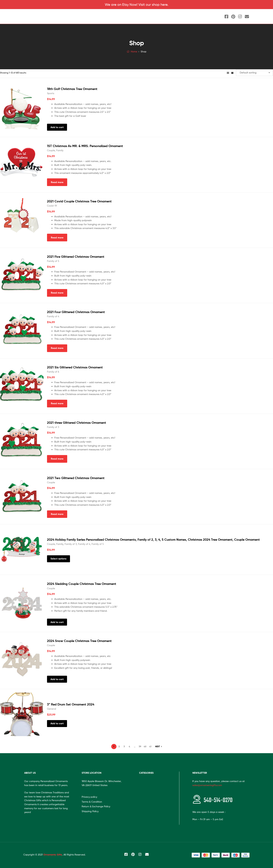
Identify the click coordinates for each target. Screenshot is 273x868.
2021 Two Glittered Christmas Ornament (76, 478)
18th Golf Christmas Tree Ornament (72, 89)
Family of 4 (53, 316)
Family (60, 150)
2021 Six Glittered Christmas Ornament (75, 367)
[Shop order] (254, 73)
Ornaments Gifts (53, 855)
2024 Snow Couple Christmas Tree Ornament (79, 641)
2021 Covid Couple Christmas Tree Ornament (79, 201)
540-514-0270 (218, 800)
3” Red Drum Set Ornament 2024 (71, 704)
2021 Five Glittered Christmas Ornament (76, 257)
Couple (51, 150)
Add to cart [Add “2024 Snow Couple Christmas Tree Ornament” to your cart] (57, 679)
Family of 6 (53, 372)
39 (140, 746)
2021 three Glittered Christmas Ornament (77, 423)
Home (134, 51)
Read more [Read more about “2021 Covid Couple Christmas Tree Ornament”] (57, 238)
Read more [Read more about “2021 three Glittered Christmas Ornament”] (57, 459)
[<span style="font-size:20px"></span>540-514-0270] (197, 799)
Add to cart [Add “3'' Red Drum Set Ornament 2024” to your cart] (57, 723)
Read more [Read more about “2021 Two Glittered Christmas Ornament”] (57, 514)
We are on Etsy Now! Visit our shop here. (137, 5)
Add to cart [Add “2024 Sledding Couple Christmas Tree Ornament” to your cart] (57, 622)
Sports (51, 93)
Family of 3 (53, 427)
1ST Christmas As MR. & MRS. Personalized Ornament (85, 146)
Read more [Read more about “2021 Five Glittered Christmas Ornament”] (57, 293)
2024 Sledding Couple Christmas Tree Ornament (82, 584)
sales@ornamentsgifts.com (207, 785)
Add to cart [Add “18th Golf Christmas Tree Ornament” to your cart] (57, 127)
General (52, 709)
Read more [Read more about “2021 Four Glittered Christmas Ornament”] (57, 348)
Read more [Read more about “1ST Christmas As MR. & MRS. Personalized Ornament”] (57, 182)
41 (150, 746)
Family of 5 (53, 261)
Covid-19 (52, 206)
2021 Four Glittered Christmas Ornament (76, 312)
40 (145, 746)
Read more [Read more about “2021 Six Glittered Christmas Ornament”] (57, 403)
